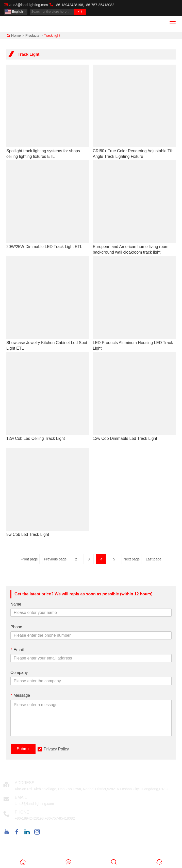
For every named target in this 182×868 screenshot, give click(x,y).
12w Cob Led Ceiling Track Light (36, 438)
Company (19, 673)
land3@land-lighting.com (28, 5)
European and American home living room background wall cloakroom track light (130, 249)
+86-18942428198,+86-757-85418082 (84, 5)
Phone (16, 627)
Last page (154, 559)
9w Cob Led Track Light (28, 534)
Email (17, 650)
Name (16, 604)
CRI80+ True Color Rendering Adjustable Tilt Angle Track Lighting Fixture (133, 154)
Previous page (55, 559)
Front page (29, 559)
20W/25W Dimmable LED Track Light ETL (44, 247)
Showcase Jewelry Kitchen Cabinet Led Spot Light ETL (47, 345)
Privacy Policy (56, 749)
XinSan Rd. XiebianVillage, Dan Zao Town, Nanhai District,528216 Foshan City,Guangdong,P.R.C (91, 789)
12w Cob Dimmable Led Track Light (125, 438)
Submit (23, 749)
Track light (52, 35)
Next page (131, 559)
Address (24, 783)
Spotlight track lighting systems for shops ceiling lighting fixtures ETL (43, 154)
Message (20, 695)
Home (16, 35)
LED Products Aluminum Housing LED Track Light (133, 345)
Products (32, 35)
